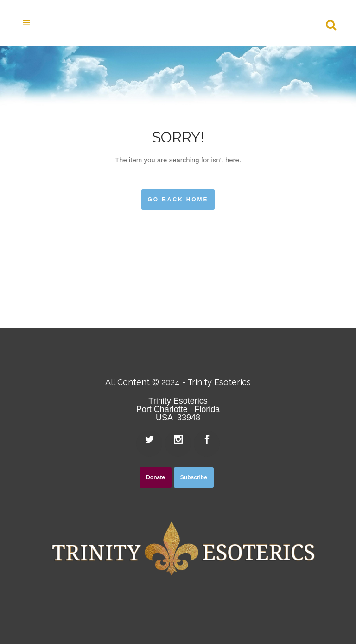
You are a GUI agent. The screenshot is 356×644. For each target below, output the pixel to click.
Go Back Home (178, 200)
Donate (156, 477)
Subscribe (194, 477)
